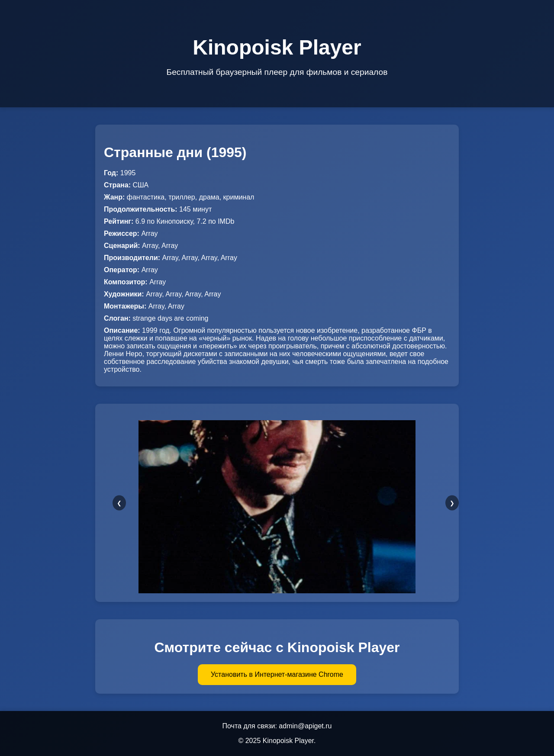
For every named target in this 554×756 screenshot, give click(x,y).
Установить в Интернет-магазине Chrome (277, 674)
